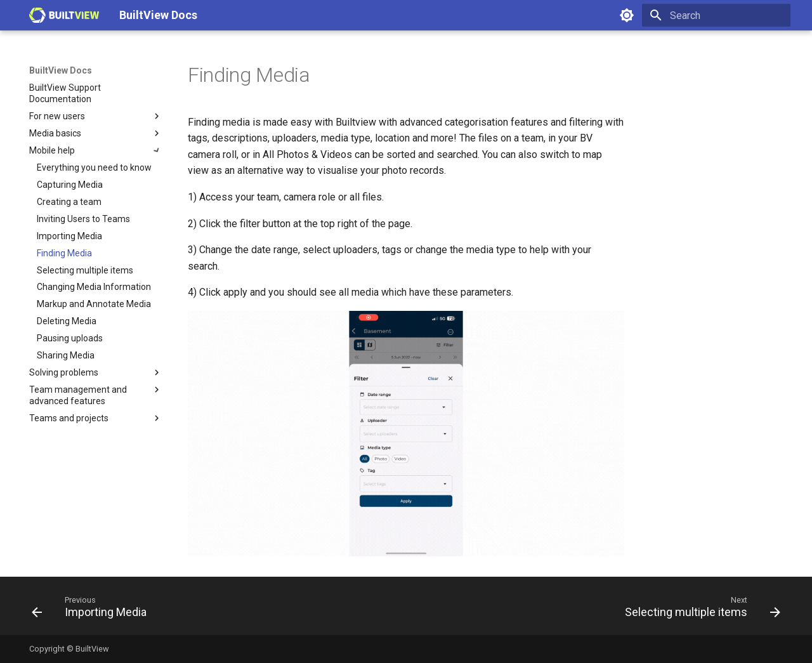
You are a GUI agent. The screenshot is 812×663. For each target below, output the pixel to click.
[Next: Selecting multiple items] (699, 610)
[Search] (716, 15)
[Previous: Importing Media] (93, 610)
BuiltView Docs (61, 70)
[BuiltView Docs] (64, 15)
